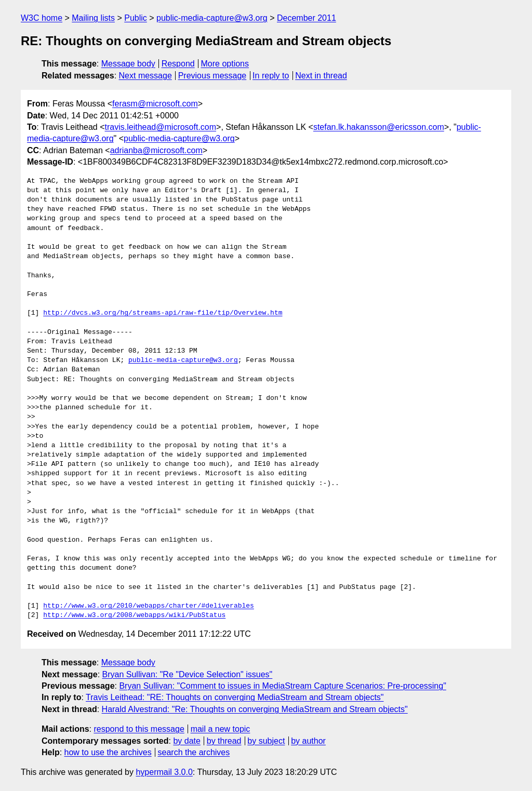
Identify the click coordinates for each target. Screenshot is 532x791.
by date (187, 741)
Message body (128, 64)
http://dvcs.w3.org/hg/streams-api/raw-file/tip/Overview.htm (163, 313)
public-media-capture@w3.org (212, 18)
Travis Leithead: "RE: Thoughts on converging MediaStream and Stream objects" (235, 697)
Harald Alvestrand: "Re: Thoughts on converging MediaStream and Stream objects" (255, 709)
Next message (145, 76)
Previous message (212, 76)
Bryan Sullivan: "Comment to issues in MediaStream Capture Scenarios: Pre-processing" (282, 686)
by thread (224, 741)
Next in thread (321, 76)
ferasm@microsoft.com (155, 104)
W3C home (42, 18)
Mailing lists (93, 18)
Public (136, 18)
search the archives (194, 752)
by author (308, 741)
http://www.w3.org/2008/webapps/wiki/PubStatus (134, 615)
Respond (178, 64)
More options (225, 64)
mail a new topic (221, 729)
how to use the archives (108, 752)
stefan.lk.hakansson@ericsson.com (379, 127)
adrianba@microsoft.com (156, 150)
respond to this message (139, 729)
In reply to (271, 76)
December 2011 (307, 18)
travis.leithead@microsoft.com (161, 127)
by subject (266, 741)
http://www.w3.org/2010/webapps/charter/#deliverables (149, 606)
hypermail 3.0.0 (164, 772)
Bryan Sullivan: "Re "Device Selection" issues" (188, 674)
